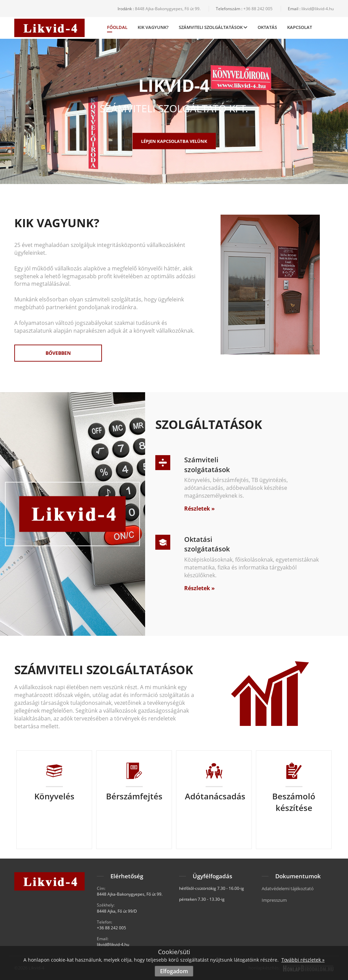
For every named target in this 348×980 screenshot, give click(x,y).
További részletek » (303, 960)
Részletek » (199, 509)
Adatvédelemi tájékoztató (288, 888)
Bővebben (58, 353)
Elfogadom (174, 971)
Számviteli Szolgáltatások (213, 27)
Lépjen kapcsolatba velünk (174, 141)
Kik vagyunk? (153, 27)
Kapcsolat (300, 27)
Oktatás (267, 27)
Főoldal (117, 28)
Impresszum (274, 900)
